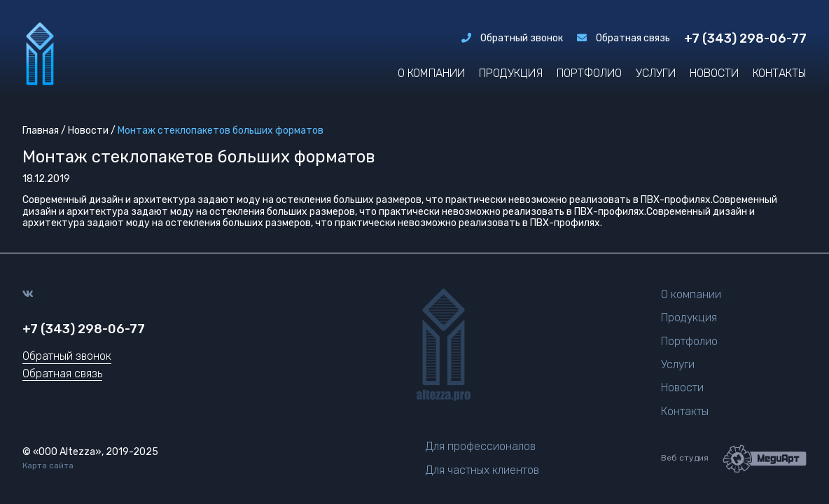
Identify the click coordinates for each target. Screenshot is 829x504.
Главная (41, 131)
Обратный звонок (512, 38)
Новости (714, 73)
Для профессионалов (481, 446)
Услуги (656, 73)
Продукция (511, 73)
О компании (431, 73)
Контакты (780, 73)
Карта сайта (48, 466)
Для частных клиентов (482, 470)
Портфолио (589, 73)
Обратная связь (624, 38)
